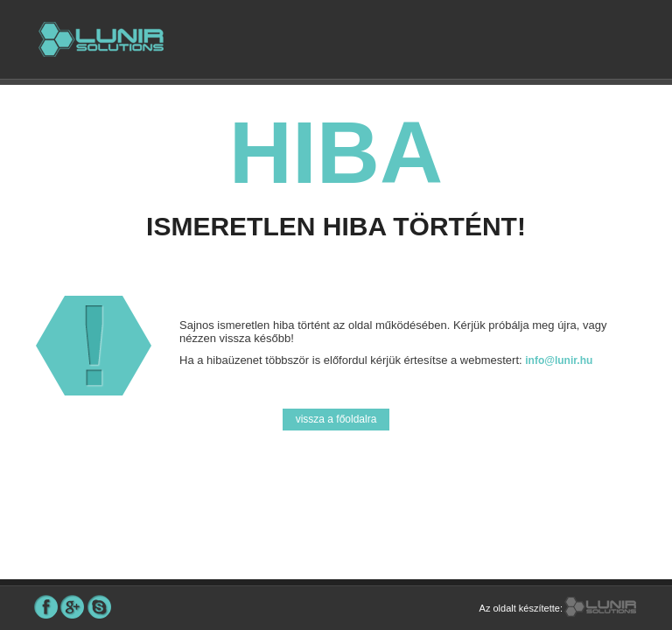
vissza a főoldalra (336, 419)
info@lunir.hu (559, 360)
